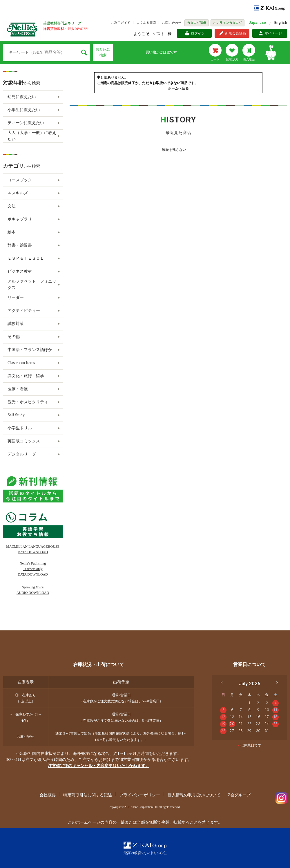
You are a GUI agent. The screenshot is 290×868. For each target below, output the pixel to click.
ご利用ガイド (121, 23)
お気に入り (232, 59)
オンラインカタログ (228, 23)
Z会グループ (239, 795)
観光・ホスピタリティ (28, 402)
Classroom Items (21, 363)
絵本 (12, 232)
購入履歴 (249, 59)
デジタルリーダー (24, 454)
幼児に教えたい (22, 97)
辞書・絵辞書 (20, 245)
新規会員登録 (235, 33)
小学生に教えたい (24, 110)
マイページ (273, 33)
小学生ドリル (20, 428)
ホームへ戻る (178, 88)
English (281, 23)
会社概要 (48, 795)
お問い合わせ (172, 23)
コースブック (20, 180)
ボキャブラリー (22, 219)
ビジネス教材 (20, 271)
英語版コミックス (24, 441)
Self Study (16, 415)
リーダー (16, 298)
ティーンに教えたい (26, 123)
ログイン (198, 33)
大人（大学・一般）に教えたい (32, 136)
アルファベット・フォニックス (32, 284)
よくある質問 (146, 23)
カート (215, 59)
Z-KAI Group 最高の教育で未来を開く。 (145, 848)
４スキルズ (18, 193)
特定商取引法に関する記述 (88, 795)
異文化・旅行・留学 (26, 376)
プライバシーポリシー (140, 795)
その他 (14, 337)
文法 (12, 206)
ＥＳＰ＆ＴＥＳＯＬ (26, 258)
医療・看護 (18, 389)
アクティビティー (24, 311)
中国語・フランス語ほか (30, 350)
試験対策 (16, 324)
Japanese (258, 23)
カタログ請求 (197, 23)
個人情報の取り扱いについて (194, 795)
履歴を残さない (174, 150)
